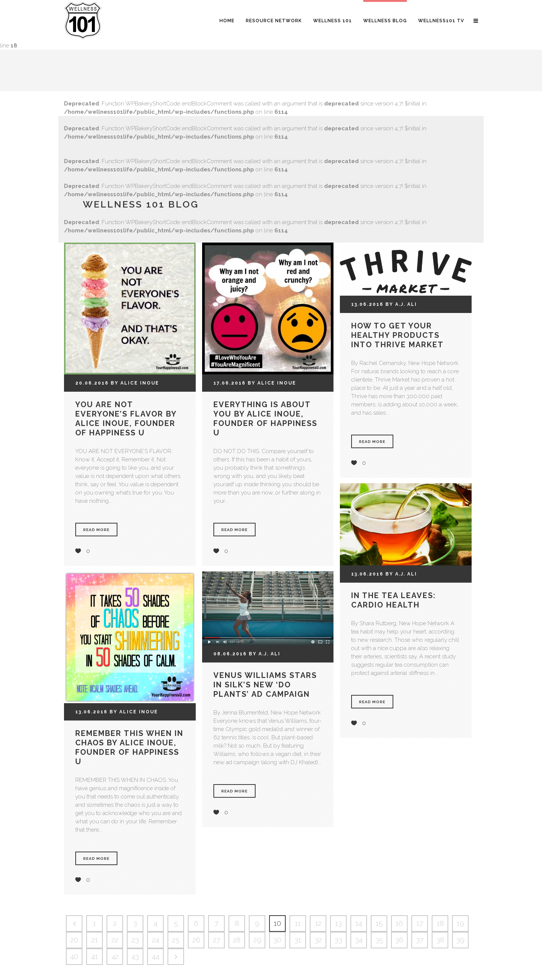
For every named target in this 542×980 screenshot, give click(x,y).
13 (338, 923)
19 (460, 923)
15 (379, 923)
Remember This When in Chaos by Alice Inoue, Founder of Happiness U (129, 747)
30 (277, 940)
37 (420, 940)
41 (94, 956)
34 (359, 940)
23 (135, 940)
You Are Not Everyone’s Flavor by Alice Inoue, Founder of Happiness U (126, 419)
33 (338, 940)
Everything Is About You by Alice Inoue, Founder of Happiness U (265, 419)
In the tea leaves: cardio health (394, 600)
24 (156, 940)
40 (74, 956)
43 (135, 956)
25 (176, 940)
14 (359, 923)
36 (399, 940)
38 (440, 940)
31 (298, 940)
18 (440, 923)
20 (74, 940)
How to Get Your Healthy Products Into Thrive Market (397, 335)
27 (217, 940)
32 (318, 940)
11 (298, 923)
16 (399, 923)
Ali (412, 304)
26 (196, 940)
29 (257, 940)
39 (460, 940)
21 (95, 940)
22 (115, 940)
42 (115, 956)
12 (318, 923)
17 (420, 923)
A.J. (400, 304)
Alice (129, 383)
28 (237, 940)
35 (379, 940)
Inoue (150, 383)
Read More (96, 530)
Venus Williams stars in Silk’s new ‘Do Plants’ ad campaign (265, 685)
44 (155, 956)
